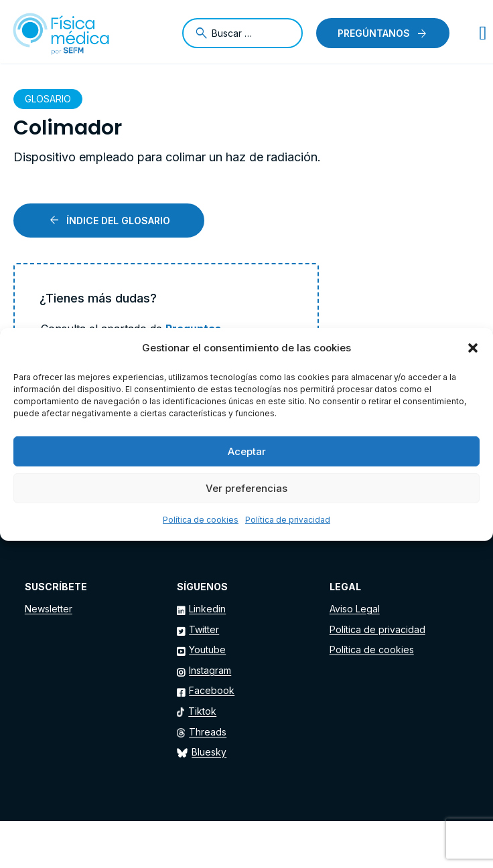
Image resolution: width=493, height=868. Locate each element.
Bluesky (209, 752)
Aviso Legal (355, 609)
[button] (473, 348)
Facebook (212, 690)
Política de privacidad (288, 520)
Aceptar (247, 451)
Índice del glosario (118, 221)
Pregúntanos (374, 33)
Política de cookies (201, 520)
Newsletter (49, 609)
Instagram (210, 670)
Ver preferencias (246, 488)
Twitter (204, 629)
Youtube (207, 649)
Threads (208, 732)
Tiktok (202, 711)
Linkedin (207, 609)
